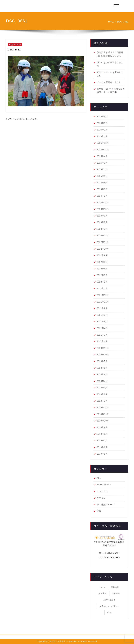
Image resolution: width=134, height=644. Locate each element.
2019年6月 (102, 447)
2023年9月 (102, 216)
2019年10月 (103, 421)
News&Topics (104, 485)
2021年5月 (102, 322)
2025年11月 (103, 150)
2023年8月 (102, 222)
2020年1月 (102, 401)
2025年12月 (103, 143)
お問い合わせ (109, 600)
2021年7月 (102, 315)
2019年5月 (102, 454)
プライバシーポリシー (109, 606)
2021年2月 (102, 341)
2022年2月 (102, 282)
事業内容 (115, 587)
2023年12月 (103, 203)
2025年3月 (102, 163)
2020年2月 (102, 394)
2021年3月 (102, 335)
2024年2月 (102, 196)
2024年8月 (102, 183)
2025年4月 (102, 156)
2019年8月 (102, 434)
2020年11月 (103, 348)
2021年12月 (103, 295)
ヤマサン (101, 498)
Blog (99, 478)
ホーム (111, 22)
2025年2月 (102, 169)
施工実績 (103, 593)
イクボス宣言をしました (109, 82)
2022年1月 (102, 288)
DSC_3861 (123, 22)
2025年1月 (102, 176)
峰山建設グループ (106, 505)
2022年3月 (102, 275)
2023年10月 (103, 209)
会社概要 (116, 593)
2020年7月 (102, 361)
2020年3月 (102, 388)
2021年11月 (103, 302)
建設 (99, 511)
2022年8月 (102, 262)
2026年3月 (102, 123)
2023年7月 (102, 229)
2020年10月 (103, 355)
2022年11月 (103, 242)
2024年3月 (102, 189)
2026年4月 (102, 117)
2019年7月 (102, 441)
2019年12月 (103, 408)
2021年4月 (102, 328)
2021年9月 (102, 308)
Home (103, 587)
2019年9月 (102, 427)
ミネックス (102, 491)
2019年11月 (103, 414)
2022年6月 (102, 269)
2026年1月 (102, 136)
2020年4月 (102, 381)
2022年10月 (103, 249)
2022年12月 (103, 236)
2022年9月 (102, 255)
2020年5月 (102, 374)
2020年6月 (102, 368)
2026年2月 (102, 130)
